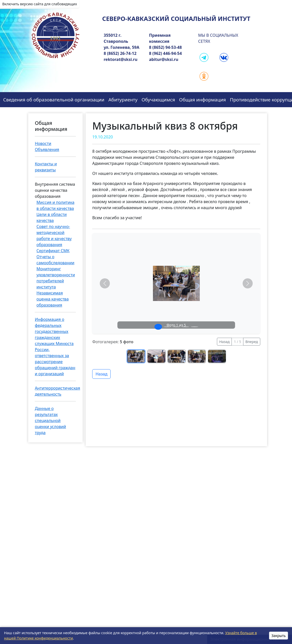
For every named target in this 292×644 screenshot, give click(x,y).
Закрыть (279, 636)
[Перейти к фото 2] (156, 356)
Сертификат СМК (53, 251)
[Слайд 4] (185, 327)
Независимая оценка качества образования (53, 299)
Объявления (47, 149)
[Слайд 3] (176, 327)
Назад (224, 342)
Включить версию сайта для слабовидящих (40, 4)
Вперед (252, 342)
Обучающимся (158, 100)
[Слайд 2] (167, 327)
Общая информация (203, 100)
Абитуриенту (123, 100)
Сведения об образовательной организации (54, 100)
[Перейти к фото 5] (217, 356)
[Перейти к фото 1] (136, 356)
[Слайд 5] (194, 327)
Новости (43, 143)
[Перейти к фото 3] (177, 356)
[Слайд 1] (158, 327)
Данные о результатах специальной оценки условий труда (50, 421)
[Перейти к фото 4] (197, 356)
